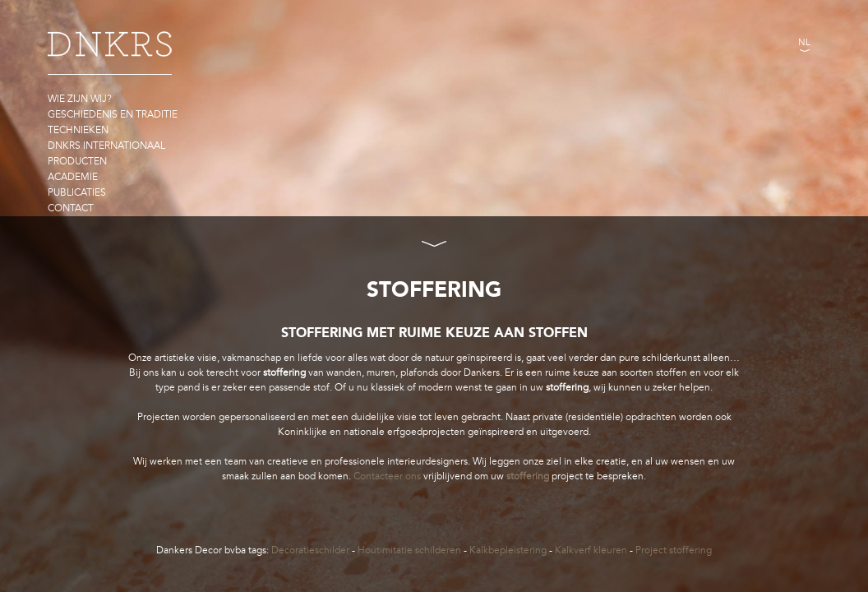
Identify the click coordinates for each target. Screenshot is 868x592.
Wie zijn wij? (80, 99)
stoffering (528, 476)
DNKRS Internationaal (106, 146)
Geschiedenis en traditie (113, 114)
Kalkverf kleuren (591, 550)
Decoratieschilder (310, 550)
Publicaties (77, 192)
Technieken (78, 130)
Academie (73, 177)
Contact (71, 208)
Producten (77, 161)
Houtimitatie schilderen (409, 550)
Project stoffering (674, 550)
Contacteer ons (387, 476)
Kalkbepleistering (508, 550)
